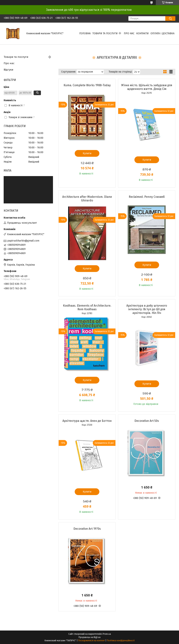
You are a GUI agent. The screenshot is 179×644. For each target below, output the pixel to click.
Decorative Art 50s (147, 421)
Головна (85, 33)
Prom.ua (107, 634)
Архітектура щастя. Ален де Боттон (87, 421)
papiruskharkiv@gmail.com (23, 241)
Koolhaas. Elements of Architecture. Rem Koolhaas (87, 307)
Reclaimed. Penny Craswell (147, 197)
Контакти (142, 33)
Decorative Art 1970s (87, 529)
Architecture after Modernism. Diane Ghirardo (87, 199)
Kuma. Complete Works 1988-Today (87, 85)
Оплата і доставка (162, 33)
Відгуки (8, 70)
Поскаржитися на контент (92, 641)
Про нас (129, 33)
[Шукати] (170, 19)
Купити (87, 153)
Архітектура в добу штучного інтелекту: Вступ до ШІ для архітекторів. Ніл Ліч (147, 309)
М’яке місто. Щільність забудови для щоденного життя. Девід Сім (147, 87)
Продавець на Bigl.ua (89, 637)
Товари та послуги (105, 33)
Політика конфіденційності (121, 641)
